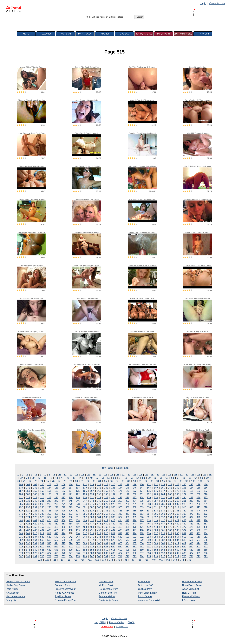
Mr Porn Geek (106, 585)
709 (106, 556)
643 (21, 550)
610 (170, 543)
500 (156, 530)
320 (28, 511)
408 (78, 520)
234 (184, 498)
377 (49, 517)
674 (49, 553)
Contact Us (122, 627)
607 (149, 543)
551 (135, 537)
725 (47, 560)
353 (71, 514)
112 (85, 484)
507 (206, 530)
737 (132, 560)
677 (71, 553)
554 (156, 537)
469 (127, 527)
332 (113, 511)
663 (163, 550)
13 (77, 475)
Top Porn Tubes (63, 596)
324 (56, 511)
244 (63, 501)
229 (149, 498)
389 (135, 517)
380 (71, 517)
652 (85, 550)
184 (21, 494)
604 (127, 543)
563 (28, 540)
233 (177, 498)
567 (56, 540)
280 (127, 504)
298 (63, 507)
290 (199, 504)
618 (35, 547)
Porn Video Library (148, 593)
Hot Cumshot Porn (108, 589)
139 (85, 488)
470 (135, 527)
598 (85, 543)
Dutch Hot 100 (145, 585)
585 (184, 540)
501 (163, 530)
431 (49, 524)
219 (78, 498)
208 (191, 494)
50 (97, 478)
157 (21, 491)
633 (142, 547)
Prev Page (107, 468)
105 (35, 484)
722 (199, 556)
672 (35, 553)
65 (184, 478)
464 (92, 527)
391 (149, 517)
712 (127, 556)
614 (199, 543)
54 (120, 478)
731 (90, 560)
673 (42, 553)
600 (99, 543)
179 (177, 491)
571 (85, 540)
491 (92, 530)
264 (206, 501)
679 (85, 553)
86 (111, 481)
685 (127, 553)
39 (33, 478)
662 (156, 550)
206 (177, 494)
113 (92, 484)
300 (78, 507)
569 (71, 540)
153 (184, 488)
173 (135, 491)
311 (156, 507)
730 (83, 560)
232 (170, 498)
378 (56, 517)
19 (112, 475)
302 (92, 507)
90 (135, 481)
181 (191, 491)
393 (163, 517)
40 (39, 478)
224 (113, 498)
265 (21, 504)
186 (35, 494)
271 (63, 504)
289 (191, 504)
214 (42, 498)
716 (156, 556)
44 (62, 478)
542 (71, 537)
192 (78, 494)
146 (135, 488)
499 (149, 530)
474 (163, 527)
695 (199, 553)
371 (199, 514)
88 (123, 481)
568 (63, 540)
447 (163, 524)
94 (158, 481)
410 (92, 520)
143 (113, 488)
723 (206, 556)
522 (120, 533)
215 (49, 498)
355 (85, 514)
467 (113, 527)
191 (71, 494)
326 (71, 511)
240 (35, 501)
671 (28, 553)
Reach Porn (144, 582)
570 (78, 540)
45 (68, 478)
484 (42, 530)
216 (56, 498)
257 (156, 501)
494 (113, 530)
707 (92, 556)
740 (154, 560)
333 (120, 511)
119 (135, 484)
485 (49, 530)
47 (80, 478)
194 (92, 494)
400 (21, 520)
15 (88, 475)
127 (191, 484)
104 (28, 484)
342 (184, 511)
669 (206, 550)
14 (83, 475)
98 (181, 481)
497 (135, 530)
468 (120, 527)
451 (191, 524)
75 (47, 481)
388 (127, 517)
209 (199, 494)
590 (28, 543)
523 (127, 533)
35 (204, 475)
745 (189, 560)
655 (106, 550)
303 (99, 507)
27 (158, 475)
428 (28, 524)
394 (170, 517)
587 (199, 540)
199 (127, 494)
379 (63, 517)
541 (63, 537)
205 (170, 494)
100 (193, 481)
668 (199, 550)
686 (135, 553)
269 (49, 504)
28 (164, 475)
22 (129, 475)
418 (149, 520)
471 (142, 527)
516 (78, 533)
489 (78, 530)
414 (120, 520)
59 (149, 478)
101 (200, 481)
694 (191, 553)
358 (106, 514)
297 (56, 507)
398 (199, 517)
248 (92, 501)
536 (28, 537)
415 (127, 520)
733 (104, 560)
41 (45, 478)
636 (163, 547)
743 (175, 560)
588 (206, 540)
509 (28, 533)
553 (149, 537)
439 (106, 524)
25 (146, 475)
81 (82, 481)
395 (177, 517)
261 (184, 501)
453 (206, 524)
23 (135, 475)
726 (54, 560)
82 (88, 481)
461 (71, 527)
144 (120, 488)
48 (85, 478)
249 (99, 501)
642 (206, 547)
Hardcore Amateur (15, 596)
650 (71, 550)
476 (177, 527)
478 (191, 527)
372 (206, 514)
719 (177, 556)
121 (149, 484)
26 (152, 475)
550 (127, 537)
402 (35, 520)
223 (106, 498)
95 (164, 481)
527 (156, 533)
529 (170, 533)
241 (42, 501)
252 (120, 501)
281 (135, 504)
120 (142, 484)
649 (63, 550)
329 (92, 511)
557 (177, 537)
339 (163, 511)
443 (135, 524)
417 (142, 520)
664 (170, 550)
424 (191, 520)
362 (135, 514)
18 (106, 475)
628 (106, 547)
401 (28, 520)
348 (35, 514)
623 (71, 547)
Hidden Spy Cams (15, 585)
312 (163, 507)
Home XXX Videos (65, 593)
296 (49, 507)
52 (109, 478)
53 (114, 478)
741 (161, 560)
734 (111, 560)
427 (21, 524)
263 (199, 501)
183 (206, 491)
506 (199, 530)
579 (142, 540)
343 (191, 511)
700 (42, 556)
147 (142, 488)
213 (35, 498)
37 (22, 478)
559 (191, 537)
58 (144, 478)
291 (206, 504)
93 (152, 481)
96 (169, 481)
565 (42, 540)
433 (63, 524)
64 (178, 478)
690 (163, 553)
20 (117, 475)
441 (120, 524)
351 (56, 514)
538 (42, 537)
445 (149, 524)
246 (78, 501)
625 (85, 547)
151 (170, 488)
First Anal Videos (191, 596)
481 (21, 530)
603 (120, 543)
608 (156, 543)
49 (91, 478)
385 (106, 517)
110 (71, 484)
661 (149, 550)
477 (184, 527)
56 (132, 478)
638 (177, 547)
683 (113, 553)
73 (36, 481)
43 (57, 478)
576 (120, 540)
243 (56, 501)
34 (199, 475)
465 (99, 527)
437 (92, 524)
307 (127, 507)
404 (49, 520)
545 (92, 537)
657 (120, 550)
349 (42, 514)
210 (206, 494)
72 (30, 481)
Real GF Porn (189, 593)
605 (135, 543)
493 (106, 530)
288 (184, 504)
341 (177, 511)
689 (156, 553)
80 (77, 481)
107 (49, 484)
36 (210, 475)
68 (202, 478)
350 (49, 514)
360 (120, 514)
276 (99, 504)
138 (78, 488)
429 (35, 524)
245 (71, 501)
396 (184, 517)
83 (94, 481)
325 (63, 511)
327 (78, 511)
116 (113, 484)
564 (35, 540)
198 (120, 494)
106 (42, 484)
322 (42, 511)
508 (21, 533)
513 (56, 533)
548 (113, 537)
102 (207, 481)
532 (191, 533)
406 (63, 520)
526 (149, 533)
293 (28, 507)
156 (206, 488)
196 (106, 494)
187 (42, 494)
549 (120, 537)
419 (156, 520)
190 (63, 494)
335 (135, 511)
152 (177, 488)
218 (71, 498)
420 (163, 520)
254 (135, 501)
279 (120, 504)
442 (127, 524)
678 (78, 553)
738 (139, 560)
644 (28, 550)
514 (63, 533)
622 (63, 547)
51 (103, 478)
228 (142, 498)
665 (177, 550)
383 (92, 517)
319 (21, 511)
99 (187, 481)
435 (78, 524)
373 (21, 517)
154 (191, 488)
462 (78, 527)
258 (163, 501)
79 (71, 481)
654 (99, 550)
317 (199, 507)
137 (71, 488)
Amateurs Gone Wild (149, 600)
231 (163, 498)
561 (206, 537)
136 (63, 488)
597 (78, 543)
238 (21, 501)
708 (99, 556)
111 (78, 484)
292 (21, 507)
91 (140, 481)
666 (184, 550)
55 (126, 478)
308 (135, 507)
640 (191, 547)
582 (163, 540)
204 (163, 494)
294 (35, 507)
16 (94, 475)
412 (106, 520)
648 (56, 550)
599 (92, 543)
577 (127, 540)
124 (170, 484)
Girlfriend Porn (62, 585)
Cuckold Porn (145, 589)
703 (63, 556)
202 (149, 494)
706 (85, 556)
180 (184, 491)
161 (49, 491)
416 (135, 520)
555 (163, 537)
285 (163, 504)
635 (156, 547)
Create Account (217, 3)
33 (193, 475)
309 (142, 507)
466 (106, 527)
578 (135, 540)
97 (175, 481)
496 (127, 530)
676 (63, 553)
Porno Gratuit (145, 596)
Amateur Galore (107, 596)
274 (85, 504)
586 (191, 540)
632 (135, 547)
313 (170, 507)
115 (106, 484)
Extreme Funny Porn (66, 600)
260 (177, 501)
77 (59, 481)
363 (142, 514)
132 (35, 488)
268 (42, 504)
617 (28, 547)
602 (113, 543)
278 (113, 504)
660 (142, 550)
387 (120, 517)
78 (65, 481)
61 (161, 478)
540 (56, 537)
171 (120, 491)
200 (135, 494)
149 (156, 488)
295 (42, 507)
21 (123, 475)
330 (99, 511)
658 (127, 550)
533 (199, 533)
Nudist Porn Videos (192, 582)
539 (49, 537)
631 (127, 547)
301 (85, 507)
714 (142, 556)
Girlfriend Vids (106, 582)
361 (127, 514)
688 (149, 553)
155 (199, 488)
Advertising (107, 627)
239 (28, 501)
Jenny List (11, 600)
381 (78, 517)
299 (71, 507)
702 (56, 556)
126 (184, 484)
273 (78, 504)
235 (191, 498)
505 (191, 530)
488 (71, 530)
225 (120, 498)
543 (78, 537)
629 (113, 547)
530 (177, 533)
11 (65, 475)
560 (199, 537)
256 (149, 501)
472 (149, 527)
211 (21, 498)
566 (49, 540)
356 (92, 514)
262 (191, 501)
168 (99, 491)
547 (106, 537)
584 (177, 540)
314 (177, 507)
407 (71, 520)
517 (85, 533)
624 (78, 547)
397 (191, 517)
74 (42, 481)
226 (127, 498)
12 (71, 475)
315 (184, 507)
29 (170, 475)
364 (149, 514)
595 (63, 543)
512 (49, 533)
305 (113, 507)
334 (127, 511)
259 (170, 501)
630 (120, 547)
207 (184, 494)
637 (170, 547)
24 (141, 475)
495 (120, 530)
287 (177, 504)
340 (170, 511)
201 (142, 494)
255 (142, 501)
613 (191, 543)
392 (156, 517)
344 (199, 511)
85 (105, 481)
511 (42, 533)
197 (113, 494)
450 (184, 524)
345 (206, 511)
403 (42, 520)
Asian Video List (190, 589)
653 (92, 550)
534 (206, 533)
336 (142, 511)
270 (56, 504)
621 (56, 547)
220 (85, 498)
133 (42, 488)
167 (92, 491)
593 (49, 543)
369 (184, 514)
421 (170, 520)
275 (92, 504)
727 (61, 560)
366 (163, 514)
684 (120, 553)
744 (182, 560)
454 (21, 527)
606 (142, 543)
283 (149, 504)
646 (42, 550)
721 (191, 556)
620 (49, 547)
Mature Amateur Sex (66, 582)
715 (149, 556)
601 (106, 543)
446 (156, 524)
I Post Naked (189, 600)
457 (42, 527)
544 (85, 537)
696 (206, 553)
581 (156, 540)
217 (63, 498)
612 (184, 543)
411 (99, 520)
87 (117, 481)
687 (142, 553)
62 (167, 478)
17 (100, 475)
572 (92, 540)
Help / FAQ (100, 622)
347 (28, 514)
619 (42, 547)
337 (149, 511)
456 (35, 527)
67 (196, 478)
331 (106, 511)
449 (177, 524)
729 (75, 560)
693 (184, 553)
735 (118, 560)
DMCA (131, 622)
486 (56, 530)
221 (92, 498)
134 (49, 488)
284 (156, 504)
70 (18, 481)
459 (56, 527)
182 (199, 491)
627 (99, 547)
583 (170, 540)
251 (113, 501)
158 (28, 491)
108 (56, 484)
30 (175, 475)
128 (199, 484)
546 (99, 537)
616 (21, 547)
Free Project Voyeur (65, 589)
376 (42, 517)
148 (149, 488)
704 (71, 556)
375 (35, 517)
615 (206, 543)
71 (24, 481)
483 (35, 530)
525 (142, 533)
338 (156, 511)
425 (199, 520)
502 (170, 530)
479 (199, 527)
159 (35, 491)
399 (206, 517)
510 (35, 533)
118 (127, 484)
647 (49, 550)
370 (191, 514)
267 (35, 504)
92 (146, 481)
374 (28, 517)
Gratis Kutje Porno (108, 600)
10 (59, 475)
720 (184, 556)
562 (21, 540)
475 (170, 527)
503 (177, 530)
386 (113, 517)
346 (21, 514)
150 (163, 488)
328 (85, 511)
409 (85, 520)
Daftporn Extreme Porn (18, 582)
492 (99, 530)
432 (56, 524)
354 (78, 514)
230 (156, 498)
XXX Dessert (13, 593)
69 (207, 478)
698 (28, 556)
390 (142, 517)
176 (156, 491)
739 (147, 560)
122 (156, 484)
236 (199, 498)
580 (149, 540)
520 (106, 533)
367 (170, 514)
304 (106, 507)
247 (85, 501)
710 (113, 556)
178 (170, 491)
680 (92, 553)
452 (199, 524)
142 (106, 488)
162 (56, 491)
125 (177, 484)
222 (99, 498)
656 (113, 550)
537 (35, 537)
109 (63, 484)
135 (56, 488)
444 (142, 524)
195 (99, 494)
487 (63, 530)
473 (156, 527)
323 (49, 511)
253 (127, 501)
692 (177, 553)
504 (184, 530)
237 (206, 498)
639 (184, 547)
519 (99, 533)
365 (156, 514)
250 (106, 501)
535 (21, 537)
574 (106, 540)
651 (78, 550)
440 (113, 524)
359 (113, 514)
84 (100, 481)
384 (99, 517)
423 (184, 520)
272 (71, 504)
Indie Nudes (12, 589)
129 (206, 484)
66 (190, 478)
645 (35, 550)
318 (206, 507)
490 (85, 530)
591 (35, 543)
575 (113, 540)
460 (63, 527)
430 (42, 524)
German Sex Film (108, 593)
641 (199, 547)
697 (21, 556)
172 (127, 491)
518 (92, 533)
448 (170, 524)
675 (56, 553)
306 (120, 507)
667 (191, 550)
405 (56, 520)
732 (97, 560)
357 (99, 514)
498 (142, 530)
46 (74, 478)
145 (127, 488)
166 (85, 491)
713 (135, 556)
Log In (203, 3)
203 (156, 494)
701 (49, 556)
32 (187, 475)
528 (163, 533)
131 (28, 488)
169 (106, 491)
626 (92, 547)
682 (106, 553)
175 (149, 491)
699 (35, 556)
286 (170, 504)
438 (99, 524)
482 (28, 530)
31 (181, 475)
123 (163, 484)
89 (129, 481)
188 (49, 494)
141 (99, 488)
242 (49, 501)
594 (56, 543)
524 (135, 533)
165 (78, 491)
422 (177, 520)
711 (120, 556)
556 (170, 537)
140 (92, 488)
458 (49, 527)
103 (21, 484)
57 (138, 478)
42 (51, 478)
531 (184, 533)
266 (28, 504)
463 (85, 527)
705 (78, 556)
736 (125, 560)
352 (63, 514)
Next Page (122, 468)
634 (149, 547)
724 (40, 560)
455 (28, 527)
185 (28, 494)
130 (21, 488)
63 (172, 478)
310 (149, 507)
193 (85, 494)
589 (21, 543)
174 (142, 491)
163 (63, 491)
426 (206, 520)
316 (191, 507)
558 (184, 537)
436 (85, 524)
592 (42, 543)
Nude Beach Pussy (192, 585)
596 (71, 543)
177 (163, 491)
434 (71, 524)
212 (28, 498)
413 (113, 520)
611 (177, 543)
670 (21, 553)
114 (99, 484)
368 (177, 514)
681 (99, 553)
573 (99, 540)
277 (106, 504)
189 (56, 494)
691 (170, 553)
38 (27, 478)
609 (163, 543)
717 (163, 556)
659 (135, 550)
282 (142, 504)
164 (71, 491)
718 (170, 556)
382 (85, 517)
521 (113, 533)
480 (206, 527)
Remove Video (117, 622)
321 (35, 511)
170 (113, 491)
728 (68, 560)
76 (53, 481)
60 (155, 478)
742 (168, 560)
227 (135, 498)
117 (120, 484)
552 (142, 537)
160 (42, 491)
